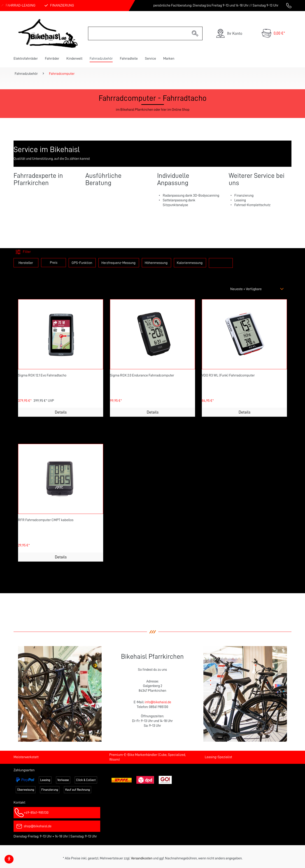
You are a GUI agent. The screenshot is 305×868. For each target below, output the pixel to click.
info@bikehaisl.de (158, 702)
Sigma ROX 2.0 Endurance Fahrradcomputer (142, 375)
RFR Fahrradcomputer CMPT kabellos (46, 520)
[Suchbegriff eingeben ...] (138, 33)
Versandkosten (142, 858)
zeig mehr (221, 263)
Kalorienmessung (190, 263)
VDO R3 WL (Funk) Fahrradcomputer (228, 375)
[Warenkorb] (273, 33)
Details (61, 412)
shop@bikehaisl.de (38, 826)
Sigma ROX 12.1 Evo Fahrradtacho (42, 375)
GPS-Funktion (82, 263)
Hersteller (26, 263)
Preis (54, 263)
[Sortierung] (258, 289)
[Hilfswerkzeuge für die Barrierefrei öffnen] (9, 859)
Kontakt (19, 802)
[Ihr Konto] (229, 33)
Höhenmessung (156, 263)
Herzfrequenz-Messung (118, 263)
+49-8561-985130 (36, 813)
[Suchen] (195, 33)
